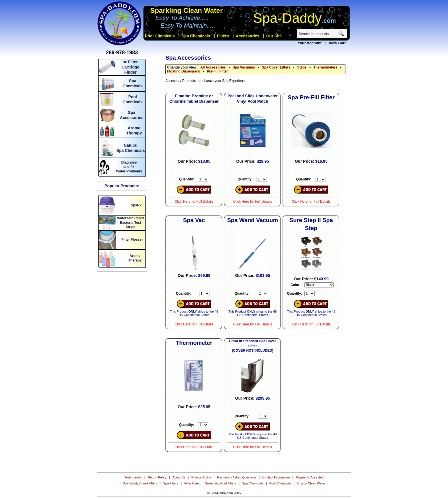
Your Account (310, 43)
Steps (302, 67)
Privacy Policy (201, 477)
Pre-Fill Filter (217, 71)
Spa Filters (171, 483)
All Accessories (213, 67)
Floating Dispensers (184, 71)
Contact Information (276, 477)
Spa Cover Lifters (276, 67)
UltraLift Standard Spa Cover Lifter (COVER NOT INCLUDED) (253, 346)
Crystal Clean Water (311, 483)
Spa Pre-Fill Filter (311, 97)
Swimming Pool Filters (221, 483)
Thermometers (325, 67)
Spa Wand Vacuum (253, 220)
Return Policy (157, 477)
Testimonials (133, 477)
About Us (179, 477)
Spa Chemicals (253, 483)
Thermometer (194, 343)
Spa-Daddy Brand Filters (140, 483)
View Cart (337, 43)
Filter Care (192, 483)
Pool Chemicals (280, 483)
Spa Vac (194, 220)
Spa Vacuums (244, 67)
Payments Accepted (310, 477)
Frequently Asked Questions (237, 477)
